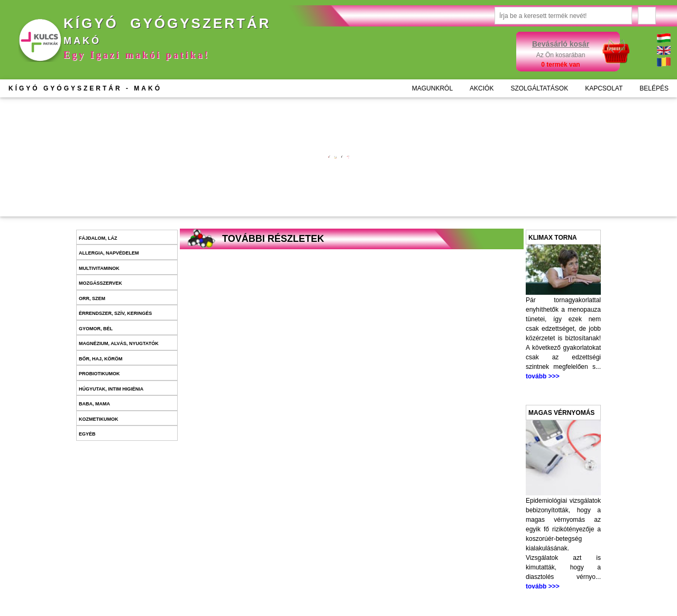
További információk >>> (256, 168)
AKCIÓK (482, 88)
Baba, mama (94, 404)
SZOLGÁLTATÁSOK (539, 88)
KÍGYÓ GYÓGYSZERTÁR (85, 88)
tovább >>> (543, 376)
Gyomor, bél (96, 329)
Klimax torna (553, 238)
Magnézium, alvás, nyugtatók (119, 343)
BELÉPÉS (654, 88)
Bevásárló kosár (561, 44)
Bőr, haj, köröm (101, 359)
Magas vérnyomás (561, 413)
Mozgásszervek (100, 283)
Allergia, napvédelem (109, 253)
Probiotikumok (99, 374)
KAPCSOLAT (604, 88)
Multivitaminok (99, 268)
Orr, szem (92, 298)
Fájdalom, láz (98, 238)
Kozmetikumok (99, 419)
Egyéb (87, 434)
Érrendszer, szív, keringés (115, 313)
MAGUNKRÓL (432, 88)
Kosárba (271, 201)
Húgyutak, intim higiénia (111, 389)
